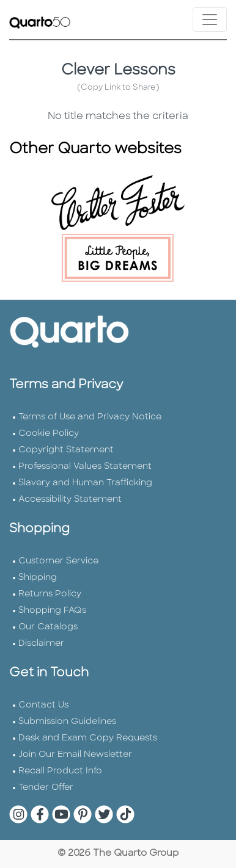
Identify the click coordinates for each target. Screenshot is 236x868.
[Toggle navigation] (210, 20)
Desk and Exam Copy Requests (88, 738)
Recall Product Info (60, 771)
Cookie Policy (49, 434)
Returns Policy (50, 594)
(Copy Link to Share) (118, 88)
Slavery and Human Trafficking (85, 483)
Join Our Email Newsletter (75, 755)
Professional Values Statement (85, 467)
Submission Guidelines (67, 722)
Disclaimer (41, 644)
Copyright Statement (66, 450)
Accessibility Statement (70, 500)
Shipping (38, 578)
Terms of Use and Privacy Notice (90, 417)
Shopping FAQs (52, 611)
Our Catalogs (48, 627)
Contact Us (43, 705)
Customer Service (58, 561)
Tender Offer (46, 788)
